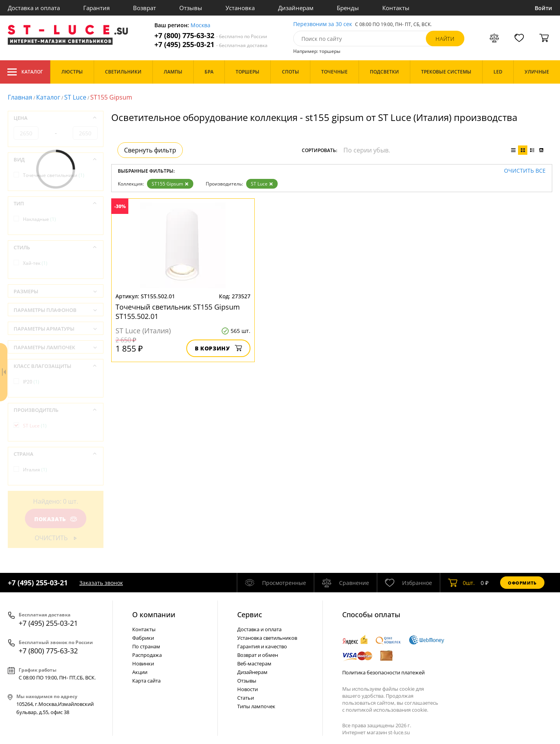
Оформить (522, 583)
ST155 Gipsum (170, 184)
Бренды (348, 8)
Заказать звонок (101, 583)
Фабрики (143, 638)
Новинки (143, 663)
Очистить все (525, 171)
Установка (240, 8)
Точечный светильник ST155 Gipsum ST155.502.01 (178, 312)
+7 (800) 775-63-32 (211, 36)
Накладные (39, 219)
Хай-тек (35, 263)
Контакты (396, 8)
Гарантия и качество (262, 646)
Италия (35, 470)
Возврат (144, 8)
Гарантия (96, 8)
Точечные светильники (54, 175)
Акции (140, 672)
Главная (20, 97)
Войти (543, 8)
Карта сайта (146, 681)
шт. (461, 583)
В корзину (218, 348)
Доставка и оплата (34, 8)
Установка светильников (267, 638)
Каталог (25, 72)
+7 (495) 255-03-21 (211, 45)
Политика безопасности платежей (383, 672)
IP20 (31, 382)
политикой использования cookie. (387, 710)
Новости (248, 689)
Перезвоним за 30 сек (323, 24)
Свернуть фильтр (150, 150)
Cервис (250, 614)
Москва (200, 25)
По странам (146, 646)
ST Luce (75, 97)
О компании (154, 614)
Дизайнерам (296, 8)
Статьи (246, 698)
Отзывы (191, 8)
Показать (56, 519)
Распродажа (147, 655)
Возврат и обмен (258, 655)
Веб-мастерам (254, 663)
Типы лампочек (256, 706)
